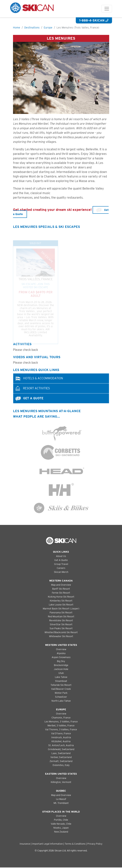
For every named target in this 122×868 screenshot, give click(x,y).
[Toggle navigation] (107, 9)
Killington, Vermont (61, 782)
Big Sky (61, 661)
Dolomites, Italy (61, 765)
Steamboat (61, 681)
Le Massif (61, 799)
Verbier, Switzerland (61, 757)
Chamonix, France (61, 718)
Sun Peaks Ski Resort (61, 628)
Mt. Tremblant (61, 803)
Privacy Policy (95, 844)
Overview (61, 649)
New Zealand (61, 832)
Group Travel (61, 564)
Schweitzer (61, 697)
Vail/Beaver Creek (61, 689)
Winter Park (61, 693)
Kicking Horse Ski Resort (61, 597)
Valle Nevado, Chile (61, 824)
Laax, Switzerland (61, 753)
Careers (61, 568)
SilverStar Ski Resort (61, 624)
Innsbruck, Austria (61, 737)
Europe (48, 28)
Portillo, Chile (61, 820)
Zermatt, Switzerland (61, 761)
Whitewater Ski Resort (61, 636)
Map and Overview (61, 585)
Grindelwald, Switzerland (61, 749)
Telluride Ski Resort (61, 685)
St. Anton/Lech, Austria (61, 745)
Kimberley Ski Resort (61, 601)
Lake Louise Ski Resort (61, 605)
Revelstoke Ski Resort (61, 620)
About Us (61, 556)
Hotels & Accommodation (39, 379)
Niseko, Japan (61, 828)
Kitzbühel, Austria (61, 741)
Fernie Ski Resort (61, 593)
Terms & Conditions (75, 844)
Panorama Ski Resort (61, 613)
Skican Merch (61, 572)
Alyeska (61, 653)
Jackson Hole (61, 669)
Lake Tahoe (61, 677)
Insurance (25, 844)
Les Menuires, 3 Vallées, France (61, 722)
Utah (61, 673)
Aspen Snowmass (61, 657)
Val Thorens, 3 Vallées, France (61, 729)
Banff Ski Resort (61, 589)
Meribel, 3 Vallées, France (61, 726)
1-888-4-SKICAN (94, 20)
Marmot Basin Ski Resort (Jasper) (61, 609)
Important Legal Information (47, 844)
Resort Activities (32, 388)
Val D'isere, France (61, 733)
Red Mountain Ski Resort (61, 616)
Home (17, 28)
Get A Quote (61, 560)
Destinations (32, 28)
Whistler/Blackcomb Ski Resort (61, 632)
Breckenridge (61, 665)
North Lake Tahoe (61, 701)
